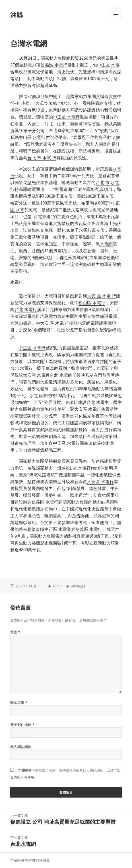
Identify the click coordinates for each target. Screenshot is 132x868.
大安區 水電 (34, 375)
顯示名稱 (19, 703)
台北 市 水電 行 (42, 158)
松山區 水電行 (92, 302)
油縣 (16, 14)
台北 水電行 (26, 309)
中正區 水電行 (66, 117)
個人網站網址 (21, 747)
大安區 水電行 (88, 409)
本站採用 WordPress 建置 (30, 860)
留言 (15, 632)
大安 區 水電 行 (102, 296)
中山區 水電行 (32, 137)
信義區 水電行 (54, 65)
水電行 (85, 230)
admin (57, 586)
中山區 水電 (108, 65)
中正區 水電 (56, 529)
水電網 (106, 244)
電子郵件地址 (22, 725)
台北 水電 (59, 375)
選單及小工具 (116, 20)
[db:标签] (78, 586)
